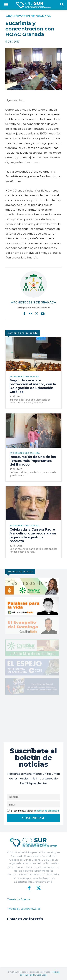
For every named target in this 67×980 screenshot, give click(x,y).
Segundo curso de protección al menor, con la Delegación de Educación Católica (33, 386)
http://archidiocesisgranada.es (34, 308)
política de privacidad (48, 811)
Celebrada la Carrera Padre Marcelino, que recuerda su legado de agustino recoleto (33, 535)
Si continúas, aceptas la (33, 811)
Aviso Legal (41, 975)
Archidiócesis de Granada (28, 16)
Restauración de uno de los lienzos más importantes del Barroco (33, 461)
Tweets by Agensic (19, 899)
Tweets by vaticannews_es (24, 909)
